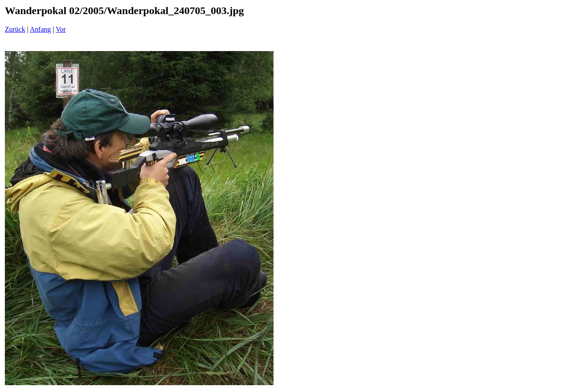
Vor (61, 29)
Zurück (15, 29)
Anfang (41, 29)
